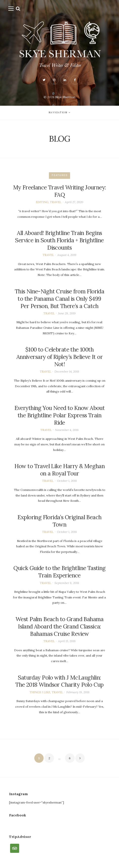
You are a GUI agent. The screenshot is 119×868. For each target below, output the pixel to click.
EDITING (42, 202)
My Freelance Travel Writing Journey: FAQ (60, 191)
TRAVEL (56, 202)
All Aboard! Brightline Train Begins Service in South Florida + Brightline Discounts (59, 240)
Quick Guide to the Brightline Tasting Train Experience (59, 572)
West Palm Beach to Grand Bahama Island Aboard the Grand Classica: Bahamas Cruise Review (59, 626)
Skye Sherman (65, 97)
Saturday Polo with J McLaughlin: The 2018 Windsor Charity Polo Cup (59, 681)
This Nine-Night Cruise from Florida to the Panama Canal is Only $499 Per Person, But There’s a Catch (59, 299)
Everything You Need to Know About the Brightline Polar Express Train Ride (60, 415)
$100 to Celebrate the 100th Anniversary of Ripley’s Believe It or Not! (59, 357)
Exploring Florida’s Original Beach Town (59, 521)
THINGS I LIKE (40, 692)
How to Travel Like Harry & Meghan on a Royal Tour (60, 470)
